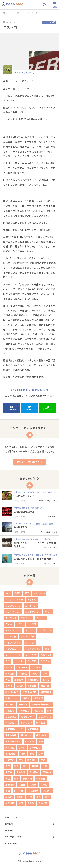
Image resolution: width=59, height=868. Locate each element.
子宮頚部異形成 (13, 741)
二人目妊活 (27, 524)
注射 (43, 760)
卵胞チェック (12, 698)
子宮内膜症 (33, 729)
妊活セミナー (27, 717)
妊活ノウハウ (36, 492)
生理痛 (9, 772)
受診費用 (10, 704)
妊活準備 (41, 723)
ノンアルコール (13, 649)
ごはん (9, 624)
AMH (8, 593)
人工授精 (36, 524)
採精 (32, 754)
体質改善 (23, 674)
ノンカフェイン (33, 649)
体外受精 (26, 508)
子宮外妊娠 (11, 735)
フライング (31, 655)
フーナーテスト (13, 655)
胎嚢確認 (10, 785)
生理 (45, 766)
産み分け (21, 772)
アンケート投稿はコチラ (29, 462)
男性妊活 (47, 772)
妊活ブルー (11, 723)
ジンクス (32, 624)
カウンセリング (13, 606)
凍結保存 (19, 680)
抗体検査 (10, 748)
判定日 (46, 680)
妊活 (49, 711)
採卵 (23, 754)
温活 (16, 766)
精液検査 (41, 778)
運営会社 (9, 824)
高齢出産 (39, 508)
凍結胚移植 (33, 680)
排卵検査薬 (35, 748)
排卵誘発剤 (11, 754)
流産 (8, 766)
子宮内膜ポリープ (50, 492)
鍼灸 (51, 524)
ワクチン (45, 661)
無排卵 (35, 766)
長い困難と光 (20, 527)
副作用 (9, 686)
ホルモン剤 (46, 655)
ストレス (26, 492)
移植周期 (27, 778)
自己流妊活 (45, 539)
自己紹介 (47, 791)
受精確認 (38, 698)
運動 (38, 797)
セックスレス (45, 630)
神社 (8, 778)
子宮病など (26, 735)
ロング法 (32, 661)
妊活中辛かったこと (24, 496)
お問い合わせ (11, 843)
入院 (8, 680)
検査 (21, 760)
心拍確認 (30, 741)
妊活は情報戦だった (24, 512)
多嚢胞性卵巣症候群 (42, 704)
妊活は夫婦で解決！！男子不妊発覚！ (33, 559)
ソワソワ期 (11, 637)
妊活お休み (11, 717)
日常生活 (10, 760)
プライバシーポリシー (15, 837)
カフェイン (31, 606)
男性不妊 (45, 524)
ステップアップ (13, 630)
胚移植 (44, 785)
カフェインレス (13, 612)
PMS (27, 593)
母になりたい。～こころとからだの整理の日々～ (35, 544)
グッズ (48, 612)
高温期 (31, 803)
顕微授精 (10, 803)
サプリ (20, 624)
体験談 (25, 539)
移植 (16, 778)
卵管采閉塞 (46, 692)
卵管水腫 (45, 686)
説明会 (20, 797)
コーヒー (41, 618)
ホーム (7, 13)
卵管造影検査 (30, 692)
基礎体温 (23, 704)
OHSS (17, 593)
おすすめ (17, 492)
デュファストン (13, 643)
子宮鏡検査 (42, 735)
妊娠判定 (10, 711)
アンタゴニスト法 (14, 599)
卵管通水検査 (12, 692)
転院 (30, 797)
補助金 (9, 797)
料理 (41, 754)
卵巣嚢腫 (32, 686)
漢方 (25, 766)
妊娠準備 (38, 711)
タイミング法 (23, 13)
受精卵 (26, 698)
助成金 (20, 686)
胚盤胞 (33, 785)
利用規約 (9, 830)
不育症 (9, 667)
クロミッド (26, 618)
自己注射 (19, 791)
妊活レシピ (26, 723)
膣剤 (8, 791)
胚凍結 (22, 785)
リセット (19, 661)
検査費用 (32, 760)
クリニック (11, 618)
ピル (47, 649)
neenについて (11, 818)
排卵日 (22, 748)
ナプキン (30, 643)
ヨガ (8, 661)
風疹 (21, 803)
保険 (45, 674)
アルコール (39, 593)
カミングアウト (28, 555)
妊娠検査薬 (24, 711)
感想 (32, 508)
